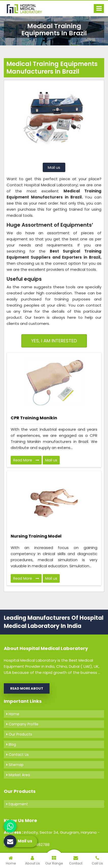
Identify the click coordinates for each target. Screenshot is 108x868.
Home (13, 714)
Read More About (27, 688)
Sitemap (15, 765)
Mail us (54, 167)
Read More (26, 460)
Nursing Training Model (36, 536)
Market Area (18, 775)
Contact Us (18, 755)
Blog (11, 744)
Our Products (19, 734)
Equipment (17, 804)
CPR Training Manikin (34, 418)
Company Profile (22, 724)
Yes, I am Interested (54, 341)
